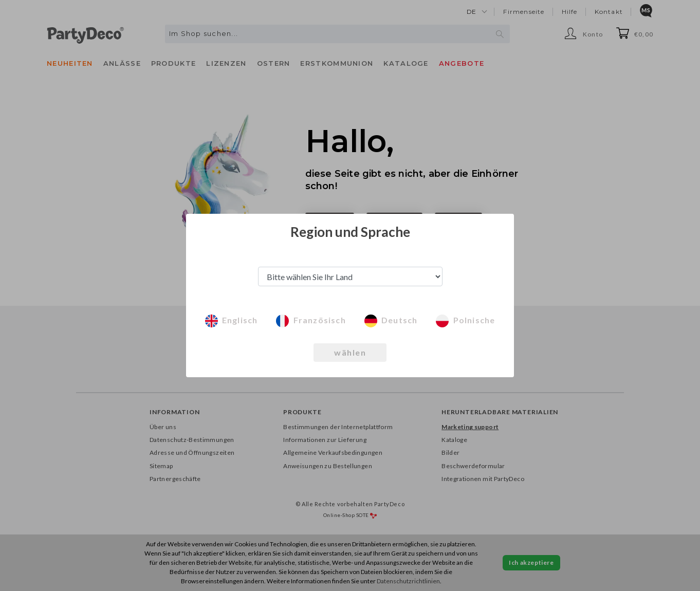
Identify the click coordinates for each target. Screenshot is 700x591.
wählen (350, 352)
